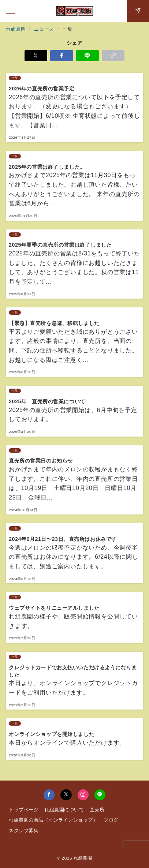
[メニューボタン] (11, 11)
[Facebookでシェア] (62, 56)
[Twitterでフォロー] (66, 795)
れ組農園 (83, 858)
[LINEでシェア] (87, 56)
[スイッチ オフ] (138, 11)
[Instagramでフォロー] (83, 795)
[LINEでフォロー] (100, 795)
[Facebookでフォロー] (49, 795)
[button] (113, 56)
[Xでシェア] (36, 56)
